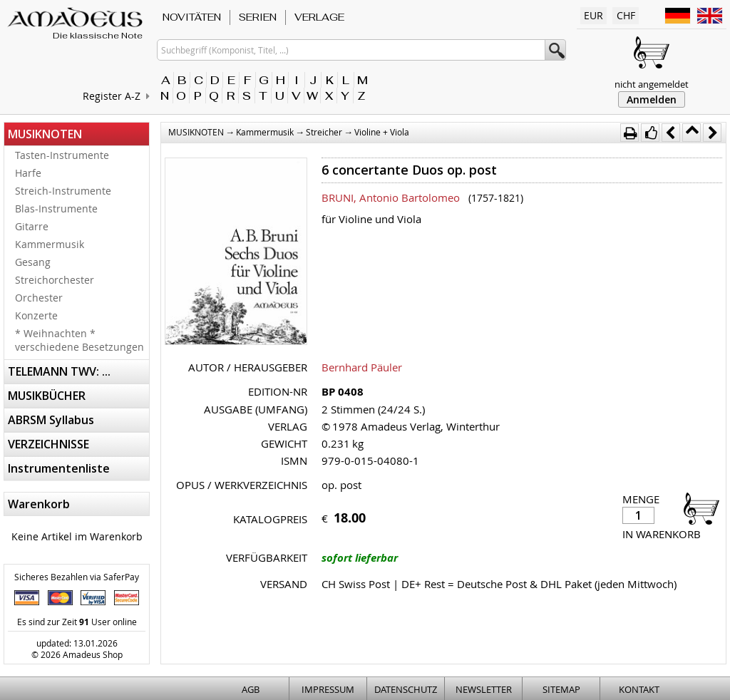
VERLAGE (319, 17)
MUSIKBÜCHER (47, 396)
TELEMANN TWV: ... (59, 371)
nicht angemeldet (652, 84)
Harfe (28, 173)
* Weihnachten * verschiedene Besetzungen (79, 340)
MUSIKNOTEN (45, 134)
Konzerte (36, 315)
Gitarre (32, 226)
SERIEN (258, 17)
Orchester (39, 298)
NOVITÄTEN (192, 17)
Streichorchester (55, 280)
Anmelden (652, 99)
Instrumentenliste (59, 468)
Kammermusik (50, 244)
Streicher (324, 132)
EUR (593, 15)
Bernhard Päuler (362, 367)
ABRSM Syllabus (51, 420)
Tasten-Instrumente (62, 155)
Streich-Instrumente (63, 191)
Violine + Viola (382, 132)
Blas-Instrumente (56, 209)
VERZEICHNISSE (48, 444)
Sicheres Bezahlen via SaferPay (77, 577)
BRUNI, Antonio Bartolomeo (391, 197)
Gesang (33, 262)
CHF (626, 15)
